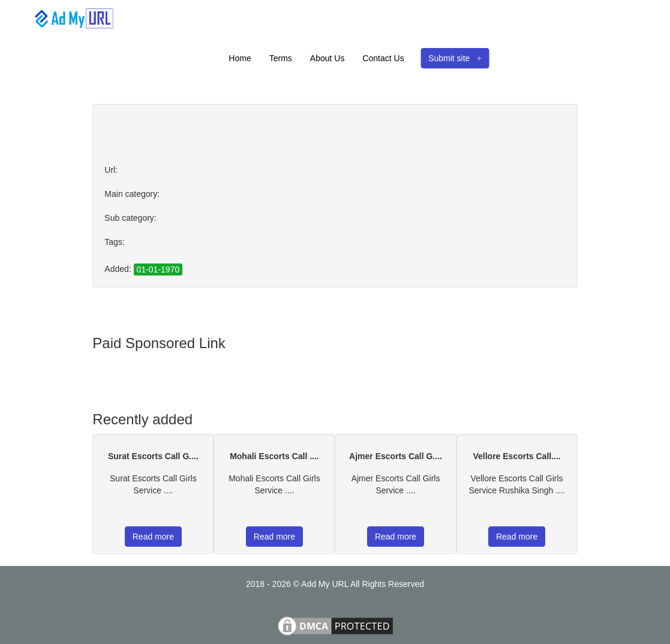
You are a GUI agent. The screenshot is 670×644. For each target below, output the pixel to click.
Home (240, 58)
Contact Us (383, 58)
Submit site (455, 58)
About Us (328, 58)
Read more (153, 537)
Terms (281, 58)
